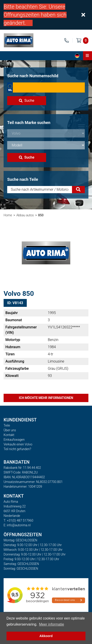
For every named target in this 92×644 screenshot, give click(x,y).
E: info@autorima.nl (17, 525)
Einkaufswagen (14, 440)
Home (8, 215)
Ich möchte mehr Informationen (46, 398)
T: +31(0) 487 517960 (18, 520)
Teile (7, 425)
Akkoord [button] (46, 636)
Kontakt (9, 435)
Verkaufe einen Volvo (18, 444)
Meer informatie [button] (51, 624)
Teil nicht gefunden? (17, 449)
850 (41, 215)
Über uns (10, 430)
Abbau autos (25, 215)
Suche (27, 101)
